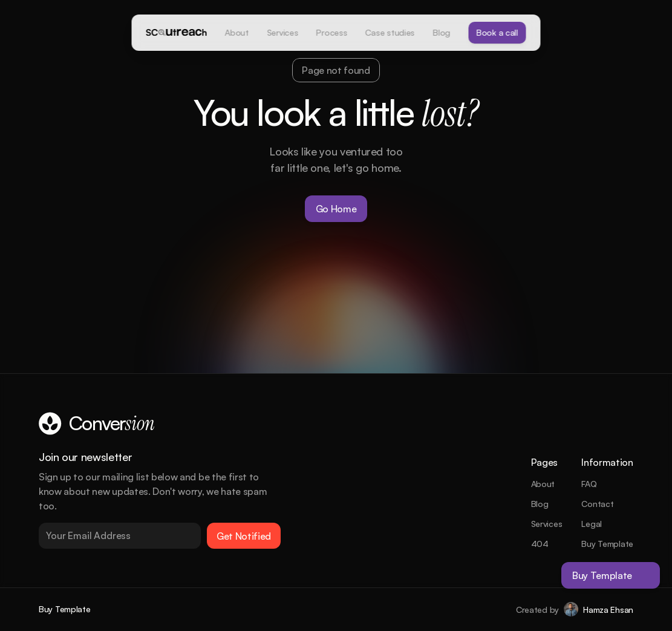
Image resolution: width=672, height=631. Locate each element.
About (543, 484)
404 (540, 544)
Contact (597, 504)
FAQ (589, 484)
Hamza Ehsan (608, 610)
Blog (540, 504)
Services (547, 524)
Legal (592, 524)
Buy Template (607, 544)
